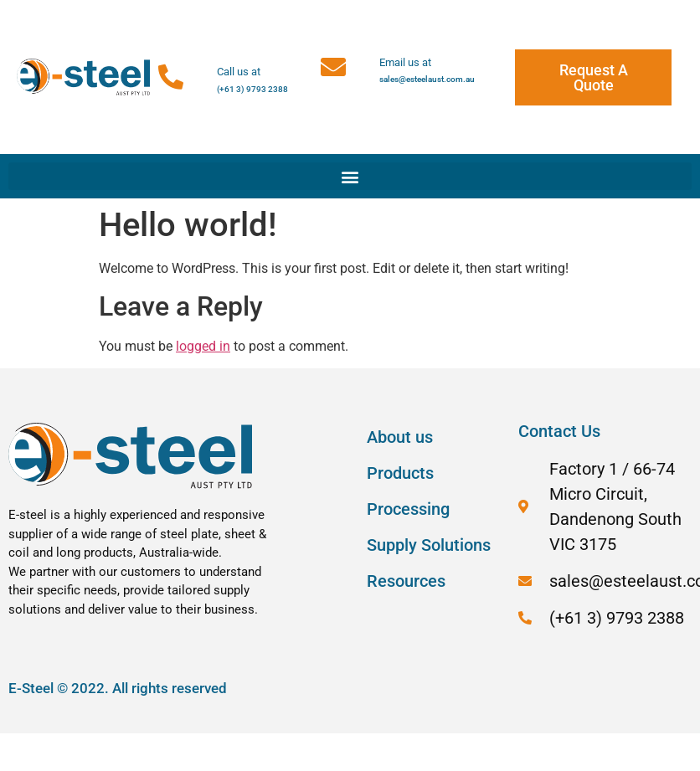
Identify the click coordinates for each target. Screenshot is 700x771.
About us (400, 437)
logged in (203, 346)
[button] (350, 176)
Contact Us (559, 431)
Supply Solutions (429, 545)
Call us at (239, 72)
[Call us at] (171, 77)
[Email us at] (333, 67)
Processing (408, 509)
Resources (406, 581)
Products (400, 473)
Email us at (405, 62)
